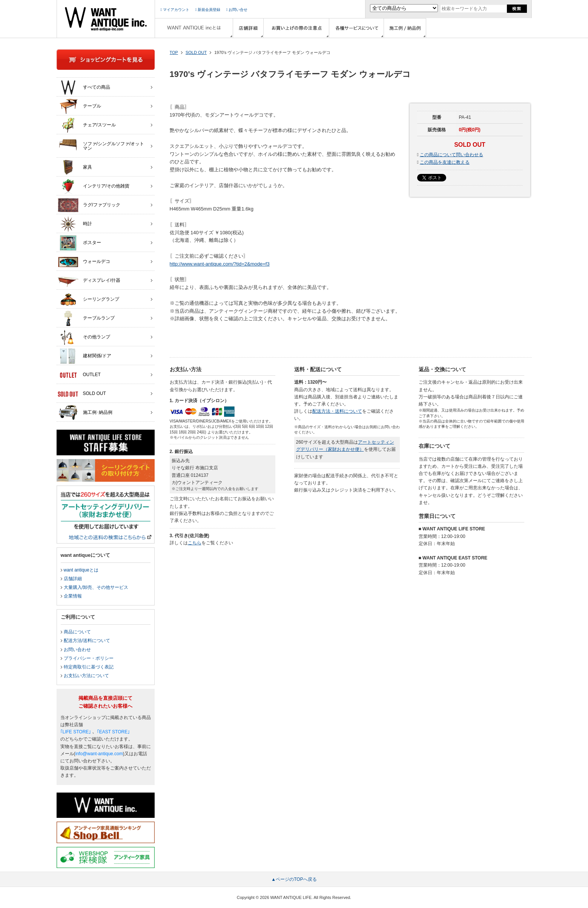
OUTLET (79, 375)
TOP (174, 52)
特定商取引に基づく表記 (89, 667)
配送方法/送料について (87, 641)
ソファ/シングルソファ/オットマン (101, 144)
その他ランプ (84, 337)
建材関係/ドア (84, 356)
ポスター (79, 243)
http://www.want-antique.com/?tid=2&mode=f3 (220, 264)
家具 (75, 167)
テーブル (79, 106)
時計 (75, 224)
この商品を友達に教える (445, 162)
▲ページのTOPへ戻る (294, 879)
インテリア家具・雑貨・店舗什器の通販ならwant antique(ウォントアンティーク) (106, 19)
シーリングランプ (88, 300)
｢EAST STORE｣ (114, 732)
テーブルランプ (86, 318)
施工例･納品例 (85, 413)
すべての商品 (84, 88)
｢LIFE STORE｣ (76, 732)
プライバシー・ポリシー (89, 658)
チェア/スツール (87, 125)
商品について (77, 632)
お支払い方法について (86, 676)
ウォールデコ (84, 262)
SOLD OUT (196, 52)
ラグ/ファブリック (89, 205)
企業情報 (73, 596)
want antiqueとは (81, 570)
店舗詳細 (73, 579)
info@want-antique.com (99, 754)
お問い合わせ (77, 650)
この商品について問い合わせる (451, 155)
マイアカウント (175, 10)
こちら (195, 543)
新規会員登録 (208, 10)
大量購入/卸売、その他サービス (96, 587)
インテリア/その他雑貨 (94, 186)
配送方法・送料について (337, 411)
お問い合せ (237, 10)
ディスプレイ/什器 (89, 281)
